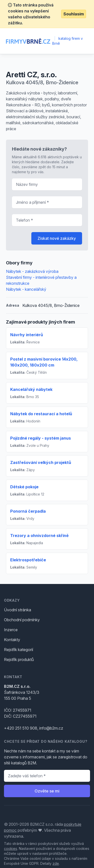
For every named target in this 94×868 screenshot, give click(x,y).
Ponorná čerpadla (28, 511)
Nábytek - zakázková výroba (32, 271)
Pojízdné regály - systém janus (41, 438)
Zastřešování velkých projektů (41, 462)
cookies (11, 848)
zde (56, 863)
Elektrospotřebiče (28, 560)
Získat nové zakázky (57, 238)
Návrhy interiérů (27, 335)
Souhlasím (74, 14)
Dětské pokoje (24, 487)
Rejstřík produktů (19, 660)
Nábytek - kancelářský (26, 289)
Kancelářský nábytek (31, 389)
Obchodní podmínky (22, 620)
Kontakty (12, 640)
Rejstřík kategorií (19, 650)
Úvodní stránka (18, 610)
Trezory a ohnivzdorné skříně (39, 536)
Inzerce (11, 630)
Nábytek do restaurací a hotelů (41, 414)
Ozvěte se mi (47, 791)
